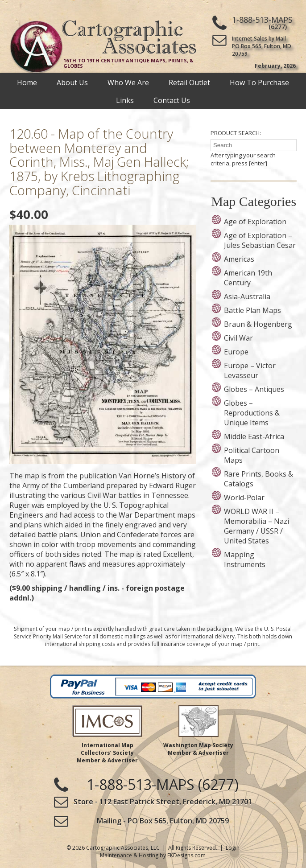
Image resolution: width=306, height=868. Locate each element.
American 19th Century (248, 278)
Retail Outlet (189, 82)
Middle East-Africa (254, 436)
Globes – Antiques (254, 389)
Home (27, 82)
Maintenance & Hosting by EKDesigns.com (153, 855)
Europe (236, 352)
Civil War (238, 338)
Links (125, 100)
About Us (72, 82)
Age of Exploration (255, 222)
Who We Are (128, 82)
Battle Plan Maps (252, 310)
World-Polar (244, 498)
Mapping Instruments (245, 559)
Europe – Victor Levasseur (250, 370)
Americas (239, 259)
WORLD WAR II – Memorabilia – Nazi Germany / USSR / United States (256, 526)
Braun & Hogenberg (258, 324)
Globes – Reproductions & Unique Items (252, 413)
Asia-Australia (247, 296)
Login (233, 848)
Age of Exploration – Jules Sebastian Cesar (260, 240)
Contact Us (172, 100)
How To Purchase (259, 82)
